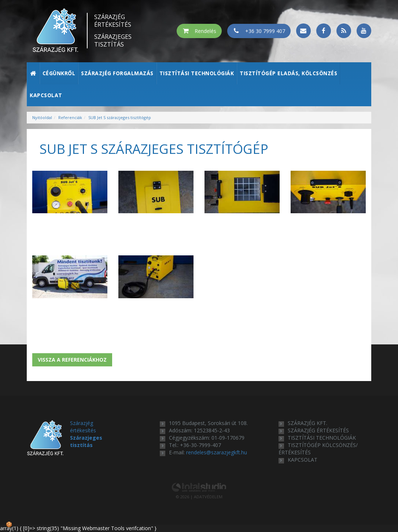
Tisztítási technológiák (197, 73)
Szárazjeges (113, 41)
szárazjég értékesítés (318, 430)
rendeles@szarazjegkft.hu (217, 452)
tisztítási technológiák (322, 438)
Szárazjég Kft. (307, 423)
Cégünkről (59, 73)
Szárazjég (113, 21)
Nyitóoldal (42, 117)
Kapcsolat (46, 95)
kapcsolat (303, 460)
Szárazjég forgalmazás (117, 73)
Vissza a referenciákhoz (72, 360)
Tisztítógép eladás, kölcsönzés (288, 73)
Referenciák (70, 117)
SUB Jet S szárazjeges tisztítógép (120, 117)
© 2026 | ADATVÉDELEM (199, 497)
